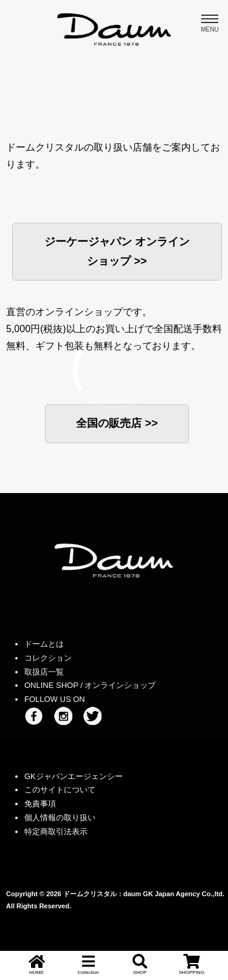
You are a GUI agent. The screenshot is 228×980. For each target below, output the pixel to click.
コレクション (48, 658)
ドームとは (44, 644)
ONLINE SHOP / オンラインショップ (90, 685)
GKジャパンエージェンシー (74, 776)
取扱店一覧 (44, 672)
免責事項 (40, 804)
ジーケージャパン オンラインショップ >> (117, 251)
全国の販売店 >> (117, 423)
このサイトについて (60, 790)
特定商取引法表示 (56, 832)
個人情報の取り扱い (60, 818)
